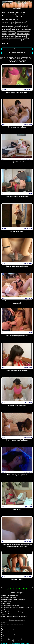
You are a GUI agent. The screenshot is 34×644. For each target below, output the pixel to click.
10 (22, 589)
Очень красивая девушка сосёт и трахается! (17, 302)
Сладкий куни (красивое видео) (12, 611)
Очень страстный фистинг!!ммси (12, 641)
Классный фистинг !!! (9, 633)
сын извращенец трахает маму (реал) (14, 599)
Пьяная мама (6, 604)
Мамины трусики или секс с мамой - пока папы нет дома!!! (17, 614)
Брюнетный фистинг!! (9, 635)
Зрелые (17, 26)
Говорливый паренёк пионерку (17, 370)
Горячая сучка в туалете (17, 405)
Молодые (12, 33)
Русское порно (21, 36)
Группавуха (20, 16)
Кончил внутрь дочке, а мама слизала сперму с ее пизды (17, 608)
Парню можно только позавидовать (13, 625)
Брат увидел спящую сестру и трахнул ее (15, 616)
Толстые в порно (15, 40)
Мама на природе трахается (11, 606)
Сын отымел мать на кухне (10, 595)
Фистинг (5, 43)
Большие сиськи (8, 16)
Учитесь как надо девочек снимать (17, 92)
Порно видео (4, 643)
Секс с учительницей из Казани (17, 440)
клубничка (5, 623)
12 (26, 589)
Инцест (25, 26)
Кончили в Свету (17, 579)
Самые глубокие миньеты (10, 631)
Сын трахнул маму (14, 643)
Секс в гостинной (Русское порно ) (17, 197)
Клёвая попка (6, 627)
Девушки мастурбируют (10, 19)
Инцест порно (25, 643)
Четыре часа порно (17, 231)
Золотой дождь (7, 26)
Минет (4, 33)
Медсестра (17, 510)
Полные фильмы (8, 36)
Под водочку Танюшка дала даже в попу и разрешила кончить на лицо (17, 545)
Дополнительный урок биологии (12, 629)
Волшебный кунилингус (9, 597)
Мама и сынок (7, 601)
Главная (17, 49)
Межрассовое (26, 30)
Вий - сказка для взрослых (17, 475)
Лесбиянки (16, 30)
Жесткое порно (21, 23)
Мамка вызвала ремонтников (17, 336)
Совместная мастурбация (17, 127)
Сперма (5, 40)
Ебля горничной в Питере (17, 162)
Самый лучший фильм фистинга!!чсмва (14, 637)
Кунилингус (6, 30)
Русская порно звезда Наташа (17, 266)
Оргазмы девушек (23, 33)
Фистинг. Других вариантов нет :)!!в (13, 639)
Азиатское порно (8, 12)
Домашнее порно (8, 23)
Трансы (26, 40)
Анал (18, 12)
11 (24, 589)
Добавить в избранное (17, 53)
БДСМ (23, 12)
